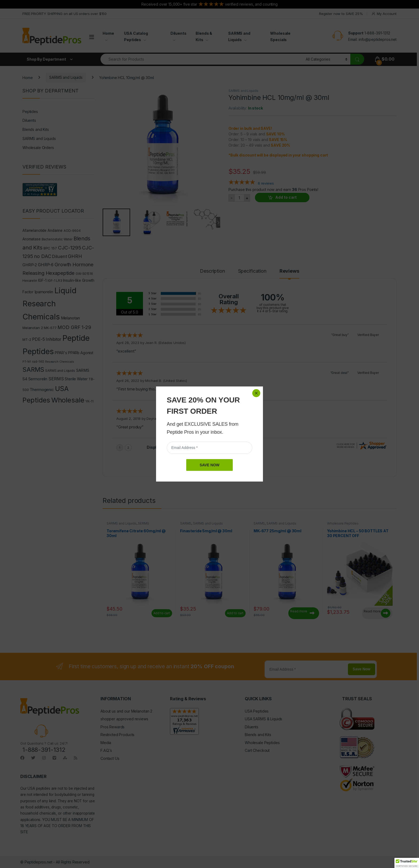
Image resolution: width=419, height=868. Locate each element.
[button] (407, 863)
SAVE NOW (210, 465)
